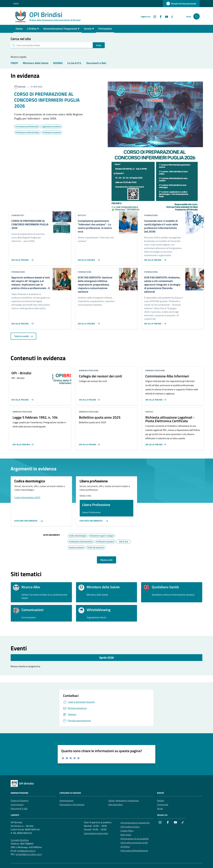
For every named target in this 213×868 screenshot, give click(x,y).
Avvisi (160, 808)
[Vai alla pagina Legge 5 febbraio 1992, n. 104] (24, 443)
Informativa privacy (130, 827)
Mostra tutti (106, 560)
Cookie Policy (127, 831)
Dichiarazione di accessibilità (135, 839)
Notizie (161, 800)
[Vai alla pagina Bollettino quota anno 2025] (90, 443)
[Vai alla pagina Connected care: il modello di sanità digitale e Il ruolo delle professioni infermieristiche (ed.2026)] (155, 259)
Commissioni (17, 804)
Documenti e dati (19, 808)
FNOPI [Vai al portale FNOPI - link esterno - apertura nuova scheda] (16, 4)
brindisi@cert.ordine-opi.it (29, 854)
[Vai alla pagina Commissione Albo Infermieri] (156, 399)
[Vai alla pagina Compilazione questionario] (88, 259)
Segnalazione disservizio (96, 833)
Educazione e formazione (72, 804)
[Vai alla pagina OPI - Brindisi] (22, 399)
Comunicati (163, 804)
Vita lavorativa (115, 804)
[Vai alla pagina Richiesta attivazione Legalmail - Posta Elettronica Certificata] (156, 443)
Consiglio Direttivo (20, 840)
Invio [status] (99, 45)
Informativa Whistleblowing (134, 851)
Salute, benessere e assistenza (124, 800)
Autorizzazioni (66, 800)
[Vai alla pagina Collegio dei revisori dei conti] (90, 399)
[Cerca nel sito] (197, 16)
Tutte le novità (23, 336)
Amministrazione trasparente (135, 823)
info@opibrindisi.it (26, 851)
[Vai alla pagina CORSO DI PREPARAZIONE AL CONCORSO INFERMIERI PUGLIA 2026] (22, 259)
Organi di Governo (20, 800)
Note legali (126, 835)
